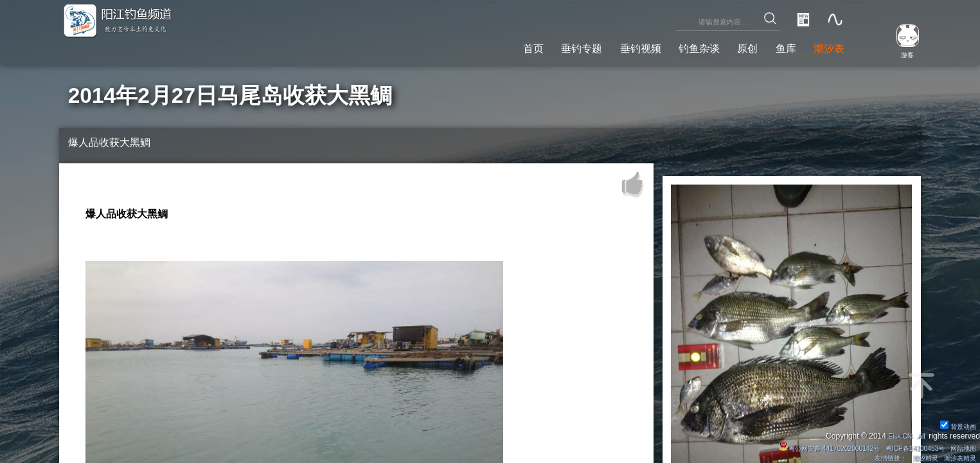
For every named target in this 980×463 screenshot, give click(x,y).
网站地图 (960, 446)
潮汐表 (825, 46)
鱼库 (774, 46)
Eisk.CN (896, 434)
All (920, 434)
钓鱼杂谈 (673, 46)
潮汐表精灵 (956, 457)
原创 (729, 46)
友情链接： (874, 457)
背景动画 (955, 424)
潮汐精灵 (915, 457)
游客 (900, 54)
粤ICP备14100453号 (904, 446)
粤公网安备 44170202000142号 (803, 446)
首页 (477, 46)
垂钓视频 (603, 46)
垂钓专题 (535, 46)
